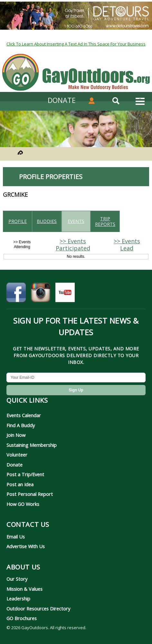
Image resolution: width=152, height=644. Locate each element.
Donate (14, 465)
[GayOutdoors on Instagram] (41, 294)
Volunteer (17, 455)
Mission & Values (24, 589)
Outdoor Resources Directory (38, 609)
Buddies (47, 221)
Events (76, 221)
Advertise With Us (26, 546)
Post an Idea (20, 484)
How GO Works (23, 504)
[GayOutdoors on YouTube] (65, 294)
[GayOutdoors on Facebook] (16, 294)
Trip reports (105, 221)
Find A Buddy (21, 425)
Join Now (16, 435)
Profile (18, 221)
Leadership (18, 599)
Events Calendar (24, 415)
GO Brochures (22, 618)
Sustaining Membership (32, 445)
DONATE (62, 100)
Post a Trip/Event (25, 474)
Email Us (16, 537)
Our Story (17, 579)
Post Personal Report (30, 494)
